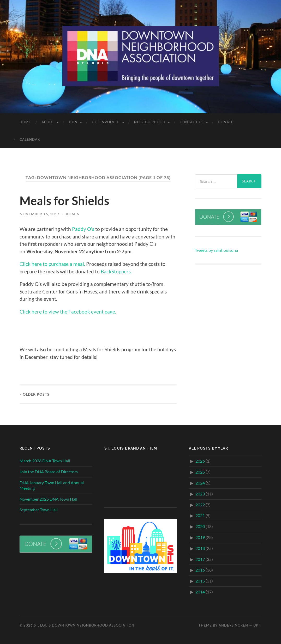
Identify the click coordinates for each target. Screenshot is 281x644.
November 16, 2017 (40, 214)
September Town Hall (39, 510)
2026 (200, 461)
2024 (200, 483)
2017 (200, 559)
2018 (200, 548)
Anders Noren (233, 625)
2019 (200, 537)
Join (73, 122)
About (48, 122)
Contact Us (192, 122)
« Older (35, 394)
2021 (200, 515)
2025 (200, 472)
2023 (200, 493)
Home (25, 122)
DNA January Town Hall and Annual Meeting (52, 485)
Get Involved (106, 122)
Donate (226, 122)
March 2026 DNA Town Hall (45, 461)
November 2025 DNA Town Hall (48, 499)
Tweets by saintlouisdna (216, 250)
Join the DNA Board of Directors (49, 472)
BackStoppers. (116, 271)
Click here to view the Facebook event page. (68, 311)
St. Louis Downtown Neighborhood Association (84, 625)
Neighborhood (150, 122)
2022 (200, 504)
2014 (200, 591)
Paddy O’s (83, 229)
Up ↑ (257, 625)
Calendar (30, 139)
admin (73, 214)
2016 (200, 570)
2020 (200, 526)
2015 (200, 581)
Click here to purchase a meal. (52, 264)
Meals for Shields (64, 201)
